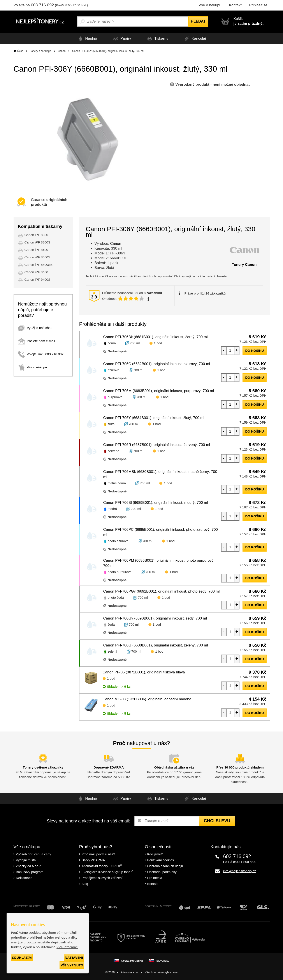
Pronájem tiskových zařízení (102, 878)
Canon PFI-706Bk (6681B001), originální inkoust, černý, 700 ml (156, 337)
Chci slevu (217, 821)
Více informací (67, 947)
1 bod (158, 343)
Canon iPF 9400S (37, 280)
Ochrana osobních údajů (165, 866)
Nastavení (74, 957)
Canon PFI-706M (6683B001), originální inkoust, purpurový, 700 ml (159, 391)
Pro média (155, 878)
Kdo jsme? (155, 854)
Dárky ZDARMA (93, 860)
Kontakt (235, 5)
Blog (85, 884)
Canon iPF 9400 (36, 272)
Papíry (121, 39)
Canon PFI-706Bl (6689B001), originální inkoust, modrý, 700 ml (156, 503)
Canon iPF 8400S (37, 257)
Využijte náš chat (35, 328)
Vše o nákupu (210, 5)
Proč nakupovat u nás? (98, 854)
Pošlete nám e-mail (37, 341)
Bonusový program (30, 872)
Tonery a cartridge (40, 51)
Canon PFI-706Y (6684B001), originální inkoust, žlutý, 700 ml (154, 418)
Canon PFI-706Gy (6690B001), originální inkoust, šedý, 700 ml (155, 618)
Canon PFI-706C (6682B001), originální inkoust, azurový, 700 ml (157, 364)
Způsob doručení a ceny (34, 854)
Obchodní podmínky (162, 872)
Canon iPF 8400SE (39, 265)
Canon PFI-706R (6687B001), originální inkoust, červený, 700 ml (157, 445)
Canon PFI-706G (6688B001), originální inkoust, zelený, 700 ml (156, 645)
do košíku (254, 351)
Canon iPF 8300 (36, 235)
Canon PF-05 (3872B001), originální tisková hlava (144, 672)
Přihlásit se (258, 5)
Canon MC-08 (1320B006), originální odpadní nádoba (147, 699)
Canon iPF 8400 (36, 250)
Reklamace (24, 878)
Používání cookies (161, 860)
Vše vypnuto (72, 965)
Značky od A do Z (29, 866)
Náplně (86, 39)
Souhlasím (22, 957)
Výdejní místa (26, 860)
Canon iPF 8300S (37, 242)
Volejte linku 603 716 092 (41, 354)
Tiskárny (157, 39)
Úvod (20, 51)
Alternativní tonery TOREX (103, 866)
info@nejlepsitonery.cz (240, 871)
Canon (62, 51)
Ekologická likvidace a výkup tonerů (108, 872)
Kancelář (195, 39)
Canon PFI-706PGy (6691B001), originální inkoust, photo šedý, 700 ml (162, 591)
